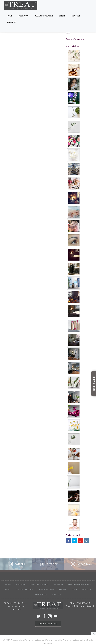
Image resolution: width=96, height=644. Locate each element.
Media (15, 587)
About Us (12, 22)
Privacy (70, 587)
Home (10, 16)
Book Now (24, 16)
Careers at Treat (53, 587)
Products (58, 581)
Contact (76, 16)
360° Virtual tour (31, 587)
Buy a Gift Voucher (44, 16)
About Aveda (48, 592)
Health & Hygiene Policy (79, 581)
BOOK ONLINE (94, 384)
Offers (62, 16)
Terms (81, 587)
